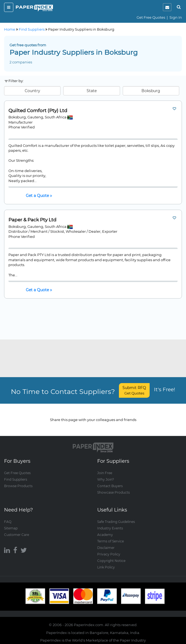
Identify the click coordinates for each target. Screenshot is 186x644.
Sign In (176, 17)
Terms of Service (111, 541)
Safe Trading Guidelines (116, 522)
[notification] (167, 7)
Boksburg (151, 91)
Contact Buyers (110, 486)
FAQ (8, 522)
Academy (105, 535)
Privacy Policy (109, 554)
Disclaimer (106, 548)
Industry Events (110, 528)
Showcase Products (114, 492)
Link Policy (106, 567)
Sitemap (11, 528)
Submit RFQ (134, 390)
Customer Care (17, 535)
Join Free (105, 473)
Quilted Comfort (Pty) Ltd (38, 111)
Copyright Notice (111, 561)
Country (32, 91)
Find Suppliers (16, 479)
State (92, 91)
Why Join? (106, 479)
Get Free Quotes (151, 17)
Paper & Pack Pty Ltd (32, 220)
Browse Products (18, 486)
